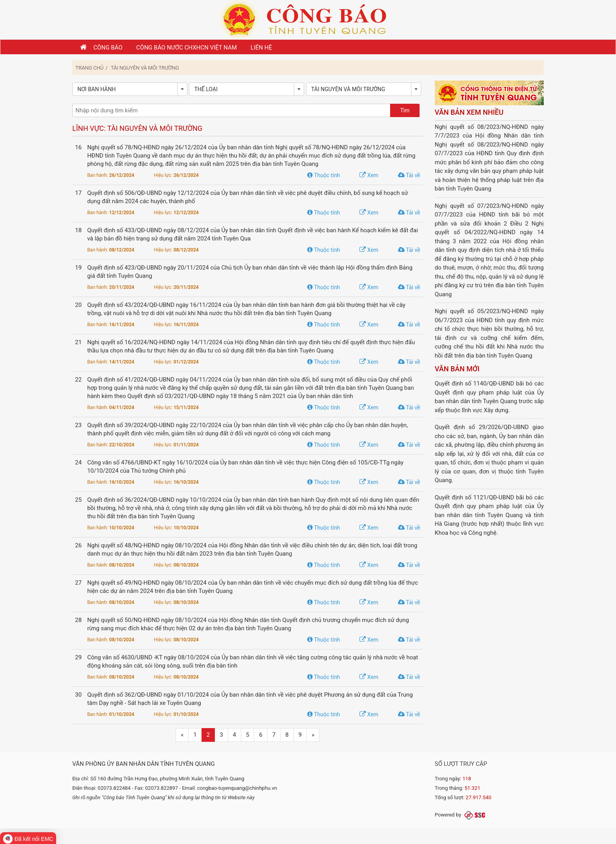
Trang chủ (90, 68)
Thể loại (206, 89)
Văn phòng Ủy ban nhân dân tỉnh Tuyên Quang (144, 764)
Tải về (409, 175)
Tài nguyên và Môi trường (145, 68)
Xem (369, 175)
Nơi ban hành (96, 89)
